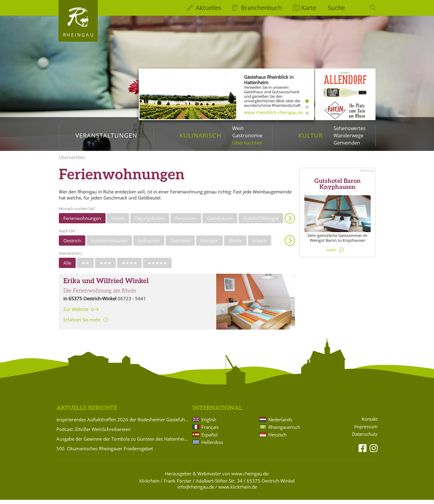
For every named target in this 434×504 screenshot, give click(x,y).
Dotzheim (180, 245)
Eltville (235, 245)
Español (210, 439)
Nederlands (280, 424)
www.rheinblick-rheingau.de (273, 112)
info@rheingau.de (196, 491)
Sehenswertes (350, 128)
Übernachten (247, 143)
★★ (85, 267)
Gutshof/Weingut (261, 222)
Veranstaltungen (106, 135)
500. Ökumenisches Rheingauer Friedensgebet (105, 453)
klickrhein (149, 485)
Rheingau (79, 35)
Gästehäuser (220, 222)
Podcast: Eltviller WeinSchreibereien (93, 433)
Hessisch (277, 439)
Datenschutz (365, 438)
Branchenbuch (261, 8)
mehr (331, 254)
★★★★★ (157, 267)
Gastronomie (247, 136)
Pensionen (186, 222)
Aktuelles (209, 8)
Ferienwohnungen (82, 222)
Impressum (366, 431)
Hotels (118, 222)
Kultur (310, 135)
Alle (67, 267)
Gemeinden (347, 143)
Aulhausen (149, 245)
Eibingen (209, 245)
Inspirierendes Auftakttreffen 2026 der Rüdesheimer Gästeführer (123, 424)
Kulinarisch (200, 135)
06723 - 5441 (132, 303)
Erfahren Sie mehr (82, 324)
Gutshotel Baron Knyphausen (337, 188)
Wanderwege (348, 136)
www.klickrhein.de (238, 491)
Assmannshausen (109, 245)
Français (210, 431)
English (209, 424)
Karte (309, 8)
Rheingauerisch (284, 431)
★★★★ (129, 267)
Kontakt (370, 423)
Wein (238, 128)
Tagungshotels (150, 222)
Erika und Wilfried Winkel (106, 285)
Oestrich (72, 245)
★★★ (105, 267)
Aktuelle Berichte (87, 412)
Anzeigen (290, 222)
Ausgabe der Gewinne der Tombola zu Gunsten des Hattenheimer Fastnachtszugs (123, 443)
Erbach (260, 245)
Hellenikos (212, 446)
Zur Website (76, 313)
